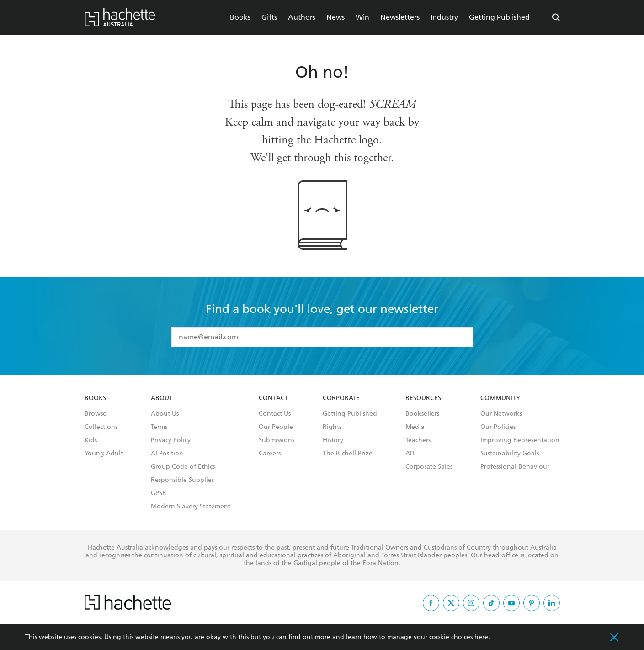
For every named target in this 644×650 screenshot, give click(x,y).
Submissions (277, 440)
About (162, 398)
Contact (274, 398)
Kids (91, 440)
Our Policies (498, 427)
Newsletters (400, 17)
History (333, 440)
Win (362, 17)
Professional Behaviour (515, 467)
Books (240, 17)
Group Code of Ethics (183, 467)
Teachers (418, 440)
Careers (270, 454)
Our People (276, 427)
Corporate (341, 398)
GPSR (159, 493)
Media (415, 427)
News (335, 17)
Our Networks (501, 414)
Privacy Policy (171, 440)
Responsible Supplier (182, 480)
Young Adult (104, 454)
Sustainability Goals (510, 454)
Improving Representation (520, 440)
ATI (410, 454)
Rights (332, 427)
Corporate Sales (429, 467)
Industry (444, 17)
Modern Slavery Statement (191, 507)
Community (500, 398)
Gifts (269, 17)
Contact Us (275, 414)
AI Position (167, 454)
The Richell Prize (348, 454)
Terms (159, 427)
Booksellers (422, 414)
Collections (101, 427)
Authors (302, 17)
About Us (165, 414)
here (481, 637)
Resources (423, 398)
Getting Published (499, 17)
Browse (96, 414)
